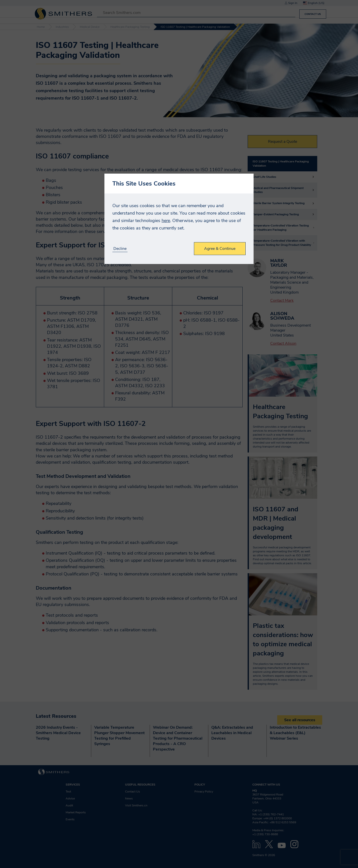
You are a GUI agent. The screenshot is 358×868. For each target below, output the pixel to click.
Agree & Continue (220, 249)
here (166, 221)
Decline (120, 249)
